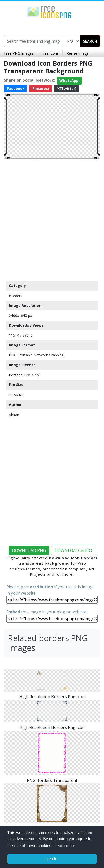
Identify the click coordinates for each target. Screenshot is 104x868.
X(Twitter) (66, 88)
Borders (16, 296)
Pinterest (41, 88)
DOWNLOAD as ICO (73, 550)
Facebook (15, 88)
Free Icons (50, 53)
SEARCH (90, 41)
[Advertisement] (52, 219)
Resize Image (78, 53)
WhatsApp (69, 81)
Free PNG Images (19, 53)
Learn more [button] (65, 846)
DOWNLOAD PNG (29, 550)
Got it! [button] (52, 859)
